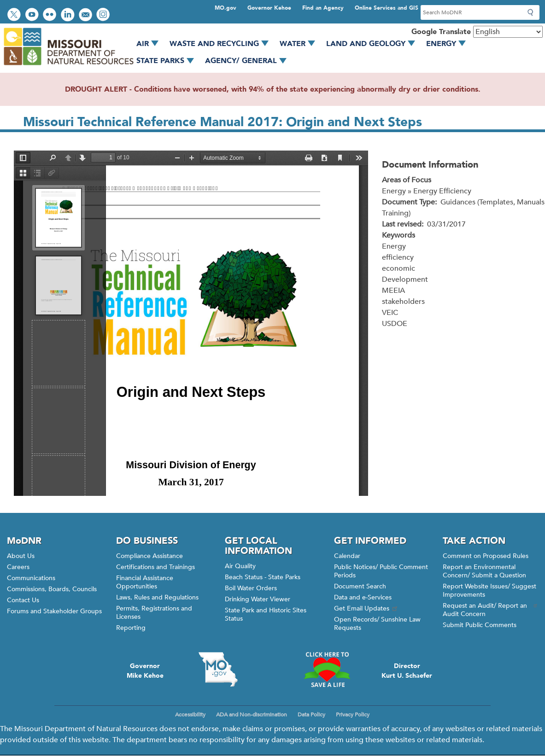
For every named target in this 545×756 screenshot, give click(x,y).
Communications (31, 578)
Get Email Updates (366, 608)
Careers (18, 567)
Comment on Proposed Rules (486, 556)
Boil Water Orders (251, 588)
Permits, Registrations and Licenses (154, 613)
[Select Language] (508, 32)
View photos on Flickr (51, 15)
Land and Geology (374, 44)
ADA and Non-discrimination (252, 715)
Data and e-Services (363, 597)
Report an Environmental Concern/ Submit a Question (484, 571)
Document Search (360, 586)
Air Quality (240, 566)
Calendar (347, 556)
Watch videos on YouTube (33, 15)
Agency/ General (249, 61)
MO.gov (226, 8)
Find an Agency (323, 8)
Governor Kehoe (269, 8)
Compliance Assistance (149, 556)
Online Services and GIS (387, 8)
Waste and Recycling (222, 44)
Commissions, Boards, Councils (52, 589)
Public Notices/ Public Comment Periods (381, 571)
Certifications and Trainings (155, 567)
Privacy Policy (353, 715)
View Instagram (104, 15)
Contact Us (23, 600)
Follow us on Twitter (15, 15)
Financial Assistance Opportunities (145, 582)
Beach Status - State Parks (263, 577)
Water (301, 44)
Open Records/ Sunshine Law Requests (377, 624)
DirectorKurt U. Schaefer (407, 671)
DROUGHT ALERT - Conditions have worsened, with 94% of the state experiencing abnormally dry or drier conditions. (273, 89)
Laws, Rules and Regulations (157, 597)
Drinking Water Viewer (258, 599)
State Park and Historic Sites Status (266, 614)
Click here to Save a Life (327, 669)
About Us (21, 556)
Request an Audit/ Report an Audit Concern (490, 610)
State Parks (168, 61)
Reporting (131, 628)
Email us (86, 15)
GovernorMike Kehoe (145, 671)
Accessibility (190, 715)
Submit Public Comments (480, 625)
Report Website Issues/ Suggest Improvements (489, 590)
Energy (449, 44)
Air (151, 44)
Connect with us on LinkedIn (69, 15)
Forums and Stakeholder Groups (54, 611)
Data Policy (311, 715)
